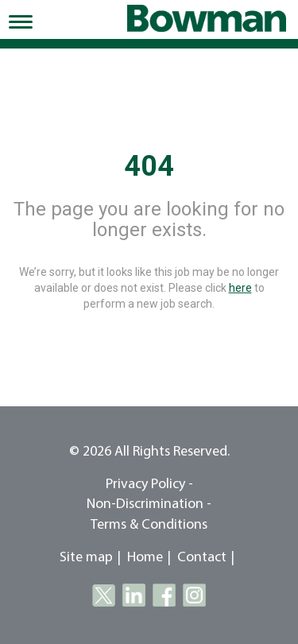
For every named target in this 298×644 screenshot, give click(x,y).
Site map (86, 558)
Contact (202, 558)
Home (145, 558)
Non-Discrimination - (149, 504)
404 (149, 166)
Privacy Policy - (149, 485)
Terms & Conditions (149, 525)
